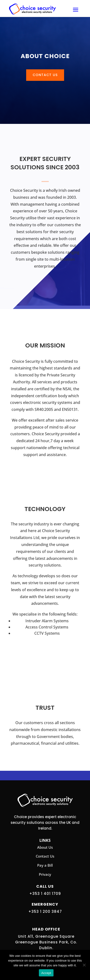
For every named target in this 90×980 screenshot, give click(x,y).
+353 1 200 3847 (45, 911)
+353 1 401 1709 (45, 894)
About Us (45, 847)
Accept (46, 973)
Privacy (45, 874)
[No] (84, 965)
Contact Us (45, 75)
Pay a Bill (45, 865)
